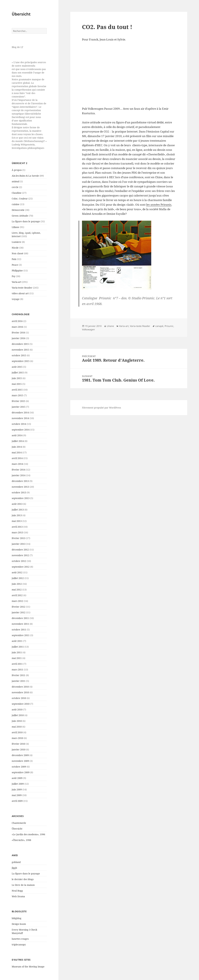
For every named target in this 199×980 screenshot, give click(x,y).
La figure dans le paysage (26, 221)
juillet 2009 (18, 784)
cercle (15, 187)
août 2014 (17, 435)
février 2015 (18, 401)
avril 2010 (17, 732)
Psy (14, 276)
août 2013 (17, 504)
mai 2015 (17, 384)
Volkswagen (88, 329)
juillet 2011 (18, 647)
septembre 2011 (21, 635)
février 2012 (18, 607)
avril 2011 (17, 664)
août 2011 (17, 641)
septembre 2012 (21, 567)
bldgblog (17, 918)
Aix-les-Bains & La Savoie (25, 176)
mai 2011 (17, 658)
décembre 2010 (20, 687)
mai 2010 (17, 727)
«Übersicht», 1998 (21, 840)
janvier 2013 (19, 544)
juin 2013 (17, 515)
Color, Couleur (20, 199)
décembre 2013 (20, 481)
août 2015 (17, 367)
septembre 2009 (21, 772)
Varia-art (17, 282)
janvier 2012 (19, 612)
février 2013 (18, 538)
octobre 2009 (19, 767)
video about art (20, 293)
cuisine (16, 204)
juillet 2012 (18, 578)
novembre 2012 (20, 555)
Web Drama (18, 896)
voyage (16, 299)
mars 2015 (17, 395)
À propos (17, 170)
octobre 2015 (19, 355)
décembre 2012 (20, 550)
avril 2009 (17, 801)
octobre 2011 (19, 630)
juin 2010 (17, 721)
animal (15, 181)
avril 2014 (17, 458)
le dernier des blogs (23, 879)
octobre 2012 (19, 561)
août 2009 (17, 778)
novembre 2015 (20, 350)
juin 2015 (17, 378)
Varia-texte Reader (22, 288)
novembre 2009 (20, 761)
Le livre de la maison (23, 885)
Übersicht (21, 14)
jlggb (14, 868)
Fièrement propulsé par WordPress (101, 408)
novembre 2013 (20, 487)
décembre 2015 (20, 344)
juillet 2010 (18, 715)
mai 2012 (17, 590)
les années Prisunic (159, 205)
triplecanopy (19, 945)
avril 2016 (17, 321)
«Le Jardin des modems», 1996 (28, 834)
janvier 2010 (19, 749)
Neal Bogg (17, 891)
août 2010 (17, 710)
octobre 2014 (19, 424)
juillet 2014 (18, 441)
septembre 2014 (21, 430)
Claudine (17, 193)
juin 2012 (17, 584)
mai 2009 (17, 795)
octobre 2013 (19, 492)
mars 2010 (17, 738)
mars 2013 (17, 532)
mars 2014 (17, 464)
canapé (159, 326)
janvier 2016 (19, 338)
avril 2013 (17, 527)
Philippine (17, 270)
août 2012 (17, 572)
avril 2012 (17, 595)
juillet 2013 (18, 510)
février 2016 (18, 333)
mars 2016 (17, 327)
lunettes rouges (20, 939)
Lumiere (16, 242)
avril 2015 (17, 390)
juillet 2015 (18, 372)
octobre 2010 (19, 698)
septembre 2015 (21, 361)
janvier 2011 (19, 681)
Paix (14, 259)
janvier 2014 (19, 475)
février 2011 (18, 675)
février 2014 (18, 470)
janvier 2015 (19, 407)
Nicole (15, 248)
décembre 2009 (20, 755)
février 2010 (18, 744)
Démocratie (18, 210)
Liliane (15, 227)
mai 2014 (17, 452)
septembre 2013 (21, 498)
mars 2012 (17, 601)
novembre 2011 (20, 624)
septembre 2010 (21, 704)
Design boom (19, 924)
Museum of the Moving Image (28, 967)
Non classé (18, 253)
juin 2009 (17, 789)
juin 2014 (17, 447)
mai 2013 (17, 521)
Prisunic (169, 326)
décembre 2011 (20, 618)
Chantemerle (19, 823)
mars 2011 (17, 670)
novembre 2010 (20, 692)
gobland (16, 862)
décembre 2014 (20, 412)
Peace (15, 265)
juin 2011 (17, 652)
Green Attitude (20, 216)
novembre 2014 (20, 418)
